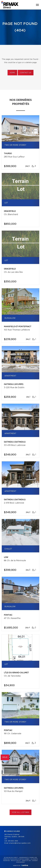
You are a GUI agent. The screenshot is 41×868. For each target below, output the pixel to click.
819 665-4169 (13, 841)
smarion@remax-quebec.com (20, 843)
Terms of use (26, 861)
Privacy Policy (16, 861)
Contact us (26, 73)
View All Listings (20, 812)
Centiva (24, 865)
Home (12, 73)
